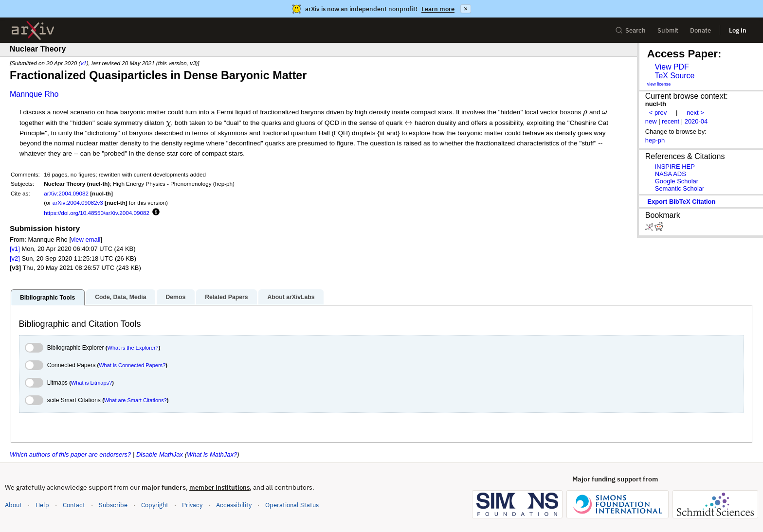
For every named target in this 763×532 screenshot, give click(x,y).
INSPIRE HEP (675, 167)
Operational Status (292, 505)
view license (659, 84)
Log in (738, 30)
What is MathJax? (212, 454)
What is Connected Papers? (132, 365)
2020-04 (696, 121)
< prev (658, 113)
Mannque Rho (34, 94)
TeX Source (674, 76)
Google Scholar (677, 181)
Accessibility (234, 505)
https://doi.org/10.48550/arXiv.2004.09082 (97, 213)
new (651, 121)
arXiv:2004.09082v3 (78, 203)
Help (42, 505)
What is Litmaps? (91, 383)
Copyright (155, 505)
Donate (700, 30)
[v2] (15, 258)
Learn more (438, 9)
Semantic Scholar (680, 188)
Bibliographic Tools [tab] (47, 298)
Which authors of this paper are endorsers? (70, 454)
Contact (74, 505)
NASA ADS (671, 174)
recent (671, 121)
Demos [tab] (175, 297)
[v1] (15, 249)
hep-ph (655, 140)
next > (695, 113)
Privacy (192, 505)
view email (86, 239)
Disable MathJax (160, 454)
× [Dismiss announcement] (466, 9)
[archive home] (33, 30)
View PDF (672, 67)
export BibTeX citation (681, 202)
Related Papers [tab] (226, 297)
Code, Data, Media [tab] (120, 297)
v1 (83, 63)
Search (630, 30)
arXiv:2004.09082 (66, 193)
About (13, 505)
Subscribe (113, 505)
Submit (668, 30)
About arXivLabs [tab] (291, 297)
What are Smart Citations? (136, 400)
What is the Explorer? (133, 348)
